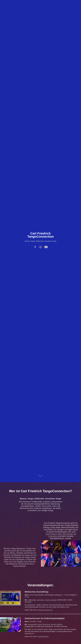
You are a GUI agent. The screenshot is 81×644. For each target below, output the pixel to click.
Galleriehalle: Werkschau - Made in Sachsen (42, 600)
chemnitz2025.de (43, 636)
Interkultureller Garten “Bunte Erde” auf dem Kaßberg (45, 624)
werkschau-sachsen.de (45, 610)
